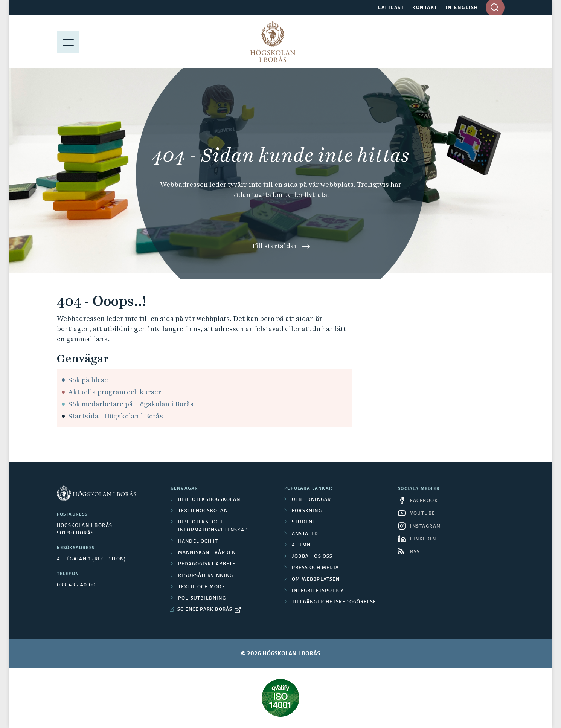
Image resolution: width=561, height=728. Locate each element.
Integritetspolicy (318, 591)
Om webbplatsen (316, 580)
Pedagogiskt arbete (207, 564)
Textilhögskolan (203, 511)
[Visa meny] (68, 41)
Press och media (315, 568)
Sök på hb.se (88, 380)
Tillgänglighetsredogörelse (334, 602)
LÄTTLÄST (391, 8)
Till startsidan (275, 246)
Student (304, 522)
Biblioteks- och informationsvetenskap (213, 526)
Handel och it (198, 542)
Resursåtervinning (206, 576)
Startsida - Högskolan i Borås (116, 416)
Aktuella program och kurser (115, 392)
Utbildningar (311, 500)
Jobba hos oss (312, 557)
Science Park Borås (205, 610)
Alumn (301, 545)
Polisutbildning (202, 598)
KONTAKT (425, 8)
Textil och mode (202, 587)
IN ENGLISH (462, 8)
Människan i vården (207, 553)
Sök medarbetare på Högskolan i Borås (131, 404)
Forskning (307, 511)
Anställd (305, 534)
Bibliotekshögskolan (209, 500)
